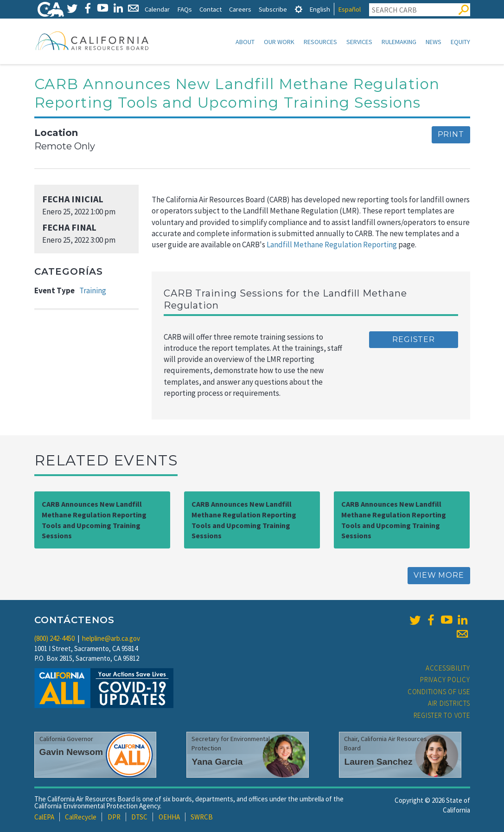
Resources (320, 42)
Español (349, 9)
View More (439, 575)
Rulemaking (399, 42)
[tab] (299, 9)
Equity (460, 42)
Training (93, 290)
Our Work (279, 42)
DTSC (139, 817)
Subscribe (273, 9)
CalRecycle (81, 817)
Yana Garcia (217, 762)
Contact (211, 9)
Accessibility (448, 668)
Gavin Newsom (71, 752)
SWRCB (202, 817)
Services (359, 42)
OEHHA (169, 817)
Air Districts (449, 703)
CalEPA (44, 817)
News (434, 42)
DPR (114, 817)
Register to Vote (442, 715)
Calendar (157, 9)
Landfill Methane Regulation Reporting (332, 245)
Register (413, 339)
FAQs (185, 9)
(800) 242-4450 (54, 638)
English (320, 9)
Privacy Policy (445, 680)
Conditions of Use (439, 692)
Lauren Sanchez (378, 762)
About (245, 42)
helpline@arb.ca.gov (111, 638)
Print (451, 134)
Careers (240, 9)
